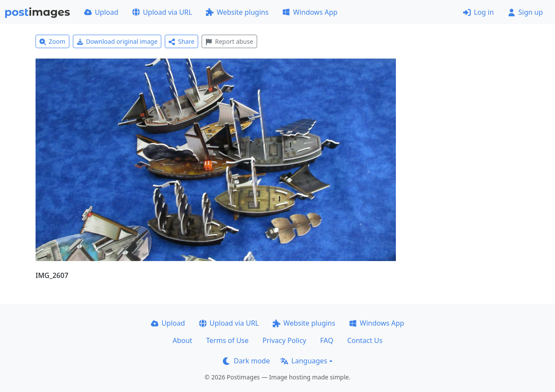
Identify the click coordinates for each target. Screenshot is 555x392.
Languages (304, 361)
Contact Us (365, 340)
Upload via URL (162, 12)
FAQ (326, 340)
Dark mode (246, 361)
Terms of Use (227, 340)
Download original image (117, 41)
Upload (101, 12)
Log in (478, 12)
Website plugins (237, 12)
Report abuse (229, 41)
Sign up (525, 12)
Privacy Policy (284, 340)
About (182, 340)
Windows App (310, 12)
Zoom (52, 41)
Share (181, 41)
